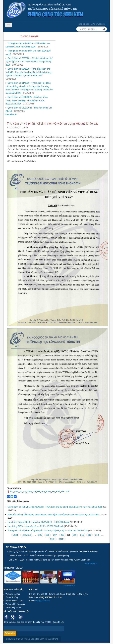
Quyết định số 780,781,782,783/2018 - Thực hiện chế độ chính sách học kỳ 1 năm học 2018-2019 (55, 507)
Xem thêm (90, 564)
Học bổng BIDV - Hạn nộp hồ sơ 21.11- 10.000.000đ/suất (36, 526)
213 (97, 535)
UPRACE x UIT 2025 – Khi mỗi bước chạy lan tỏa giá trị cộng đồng (39, 556)
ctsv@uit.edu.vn (42, 601)
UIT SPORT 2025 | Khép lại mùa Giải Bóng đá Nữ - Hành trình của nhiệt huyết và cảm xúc (49, 560)
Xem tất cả (11, 115)
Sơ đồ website (98, 24)
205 (40, 535)
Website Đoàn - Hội (14, 601)
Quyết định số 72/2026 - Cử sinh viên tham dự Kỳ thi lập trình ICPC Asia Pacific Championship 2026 (29, 61)
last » (62, 539)
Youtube (21, 617)
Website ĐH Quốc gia (15, 604)
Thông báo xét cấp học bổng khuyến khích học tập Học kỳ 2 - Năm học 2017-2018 (48, 530)
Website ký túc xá (13, 607)
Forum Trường (12, 597)
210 (75, 535)
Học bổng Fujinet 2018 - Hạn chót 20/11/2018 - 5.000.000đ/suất (39, 522)
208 (62, 535)
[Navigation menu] (9, 25)
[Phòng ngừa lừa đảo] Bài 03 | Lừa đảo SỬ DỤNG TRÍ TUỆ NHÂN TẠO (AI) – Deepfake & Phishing (53, 551)
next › (53, 539)
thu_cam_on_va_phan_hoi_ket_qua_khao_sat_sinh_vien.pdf (40, 491)
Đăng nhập (84, 24)
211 (82, 535)
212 (90, 535)
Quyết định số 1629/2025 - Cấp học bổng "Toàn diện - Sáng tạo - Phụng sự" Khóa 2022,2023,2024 (27, 100)
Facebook (6, 617)
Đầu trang (53, 639)
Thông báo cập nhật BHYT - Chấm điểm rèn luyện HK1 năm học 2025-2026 (28, 45)
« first (15, 535)
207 (55, 535)
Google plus (13, 617)
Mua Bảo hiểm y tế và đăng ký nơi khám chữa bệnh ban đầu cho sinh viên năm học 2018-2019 (53, 514)
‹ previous (26, 535)
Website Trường (13, 594)
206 (48, 535)
